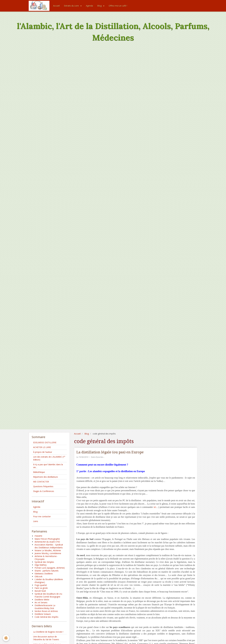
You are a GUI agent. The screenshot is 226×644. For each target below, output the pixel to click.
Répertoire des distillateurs (46, 477)
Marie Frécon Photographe (47, 539)
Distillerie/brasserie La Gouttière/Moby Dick (45, 607)
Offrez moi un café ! (118, 6)
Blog (100, 6)
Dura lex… (100, 457)
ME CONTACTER (41, 482)
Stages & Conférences (44, 491)
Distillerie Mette (42, 600)
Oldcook (38, 576)
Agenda (89, 6)
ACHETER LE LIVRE (42, 447)
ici (155, 507)
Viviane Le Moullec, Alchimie (48, 550)
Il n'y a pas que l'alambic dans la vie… (48, 466)
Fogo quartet (41, 585)
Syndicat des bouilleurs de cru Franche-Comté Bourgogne (48, 595)
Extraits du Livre (72, 6)
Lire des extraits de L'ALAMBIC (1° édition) (49, 458)
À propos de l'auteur (43, 452)
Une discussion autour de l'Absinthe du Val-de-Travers (46, 638)
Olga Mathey (41, 565)
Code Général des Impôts (46, 617)
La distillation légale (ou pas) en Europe (110, 452)
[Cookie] (6, 638)
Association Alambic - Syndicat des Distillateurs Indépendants (49, 546)
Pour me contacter (42, 516)
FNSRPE (38, 536)
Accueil (56, 6)
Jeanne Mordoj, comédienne (48, 553)
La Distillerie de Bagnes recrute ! (48, 632)
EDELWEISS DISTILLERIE (45, 442)
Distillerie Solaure (43, 614)
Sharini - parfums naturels (47, 571)
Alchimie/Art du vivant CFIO (47, 542)
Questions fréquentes (43, 486)
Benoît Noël (40, 591)
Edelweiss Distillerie (44, 574)
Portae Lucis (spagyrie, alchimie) (50, 568)
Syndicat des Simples (44, 562)
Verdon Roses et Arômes (46, 611)
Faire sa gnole (41, 588)
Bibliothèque (39, 472)
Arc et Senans (41, 602)
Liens (36, 521)
